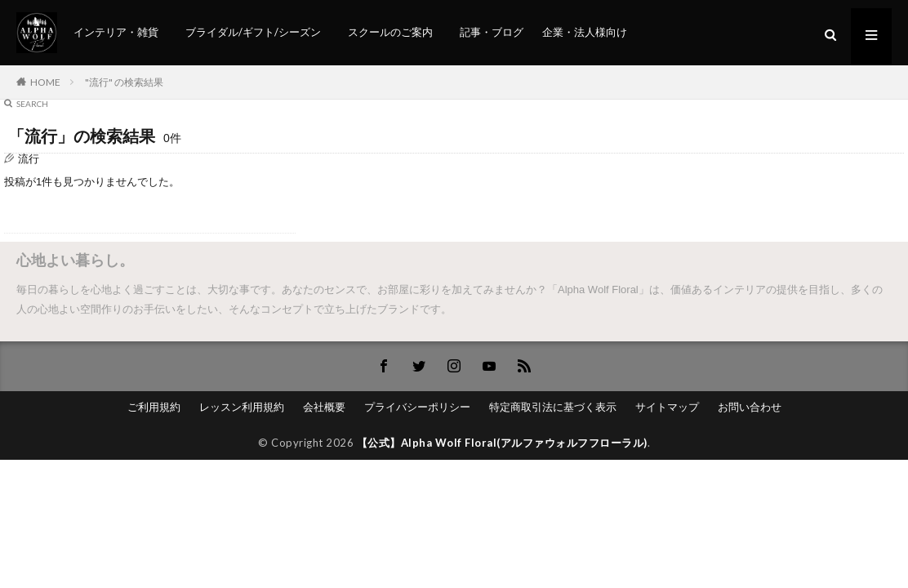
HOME (45, 82)
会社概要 (324, 407)
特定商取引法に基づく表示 (553, 407)
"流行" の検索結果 (124, 82)
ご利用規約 (154, 407)
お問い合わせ (750, 407)
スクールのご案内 (390, 32)
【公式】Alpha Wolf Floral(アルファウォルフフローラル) (502, 443)
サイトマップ (667, 407)
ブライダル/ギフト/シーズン (253, 32)
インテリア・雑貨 (116, 32)
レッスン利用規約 (242, 407)
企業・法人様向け (585, 32)
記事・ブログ (492, 32)
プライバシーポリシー (417, 407)
